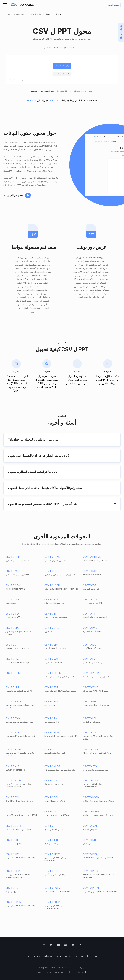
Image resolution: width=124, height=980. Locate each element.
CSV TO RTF (51, 826)
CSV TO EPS (51, 599)
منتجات (37, 956)
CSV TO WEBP (91, 673)
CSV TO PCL (90, 718)
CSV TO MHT (13, 571)
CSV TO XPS (90, 599)
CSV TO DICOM (53, 673)
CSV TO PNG (90, 628)
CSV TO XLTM (52, 766)
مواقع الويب (78, 956)
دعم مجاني (49, 956)
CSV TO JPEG (52, 628)
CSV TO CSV (51, 780)
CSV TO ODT (90, 826)
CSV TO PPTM (91, 888)
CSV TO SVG (13, 718)
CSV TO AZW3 (14, 585)
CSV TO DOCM (91, 797)
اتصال (71, 972)
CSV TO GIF (12, 645)
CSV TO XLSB (13, 749)
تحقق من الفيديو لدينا (13, 195)
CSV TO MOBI (90, 571)
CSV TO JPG (13, 628)
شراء (59, 956)
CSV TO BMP (52, 645)
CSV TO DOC (52, 797)
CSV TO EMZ (51, 687)
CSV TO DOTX (14, 826)
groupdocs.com (58, 48)
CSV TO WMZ (90, 687)
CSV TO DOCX (14, 811)
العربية (83, 972)
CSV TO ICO (90, 645)
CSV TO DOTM (91, 811)
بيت (28, 956)
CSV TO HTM (13, 557)
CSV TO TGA (51, 701)
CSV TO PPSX (91, 854)
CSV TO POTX (91, 871)
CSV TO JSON (52, 585)
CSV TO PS (51, 718)
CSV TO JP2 (12, 687)
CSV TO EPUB (52, 571)
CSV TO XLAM (13, 780)
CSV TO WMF (52, 659)
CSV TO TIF (89, 614)
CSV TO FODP (52, 902)
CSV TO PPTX (52, 854)
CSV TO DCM (13, 673)
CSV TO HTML (52, 557)
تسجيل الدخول (113, 5)
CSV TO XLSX (52, 733)
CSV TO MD (89, 840)
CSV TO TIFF (51, 614)
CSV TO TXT (51, 840)
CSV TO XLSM (91, 733)
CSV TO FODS (91, 780)
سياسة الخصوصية (45, 972)
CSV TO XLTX (91, 749)
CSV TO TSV (90, 766)
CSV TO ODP (13, 871)
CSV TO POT (13, 888)
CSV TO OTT (13, 840)
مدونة (67, 956)
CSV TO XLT (12, 766)
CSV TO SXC (13, 797)
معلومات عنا (92, 956)
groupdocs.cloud (72, 48)
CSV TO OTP (52, 871)
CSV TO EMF (90, 659)
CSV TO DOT (52, 811)
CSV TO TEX (13, 614)
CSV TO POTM (52, 888)
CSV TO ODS (52, 749)
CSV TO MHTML (92, 557)
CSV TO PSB (90, 701)
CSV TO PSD (13, 659)
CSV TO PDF (13, 599)
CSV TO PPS (13, 854)
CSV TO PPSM (13, 902)
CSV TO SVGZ (13, 701)
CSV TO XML (90, 585)
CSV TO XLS (12, 733)
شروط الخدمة (50, 91)
